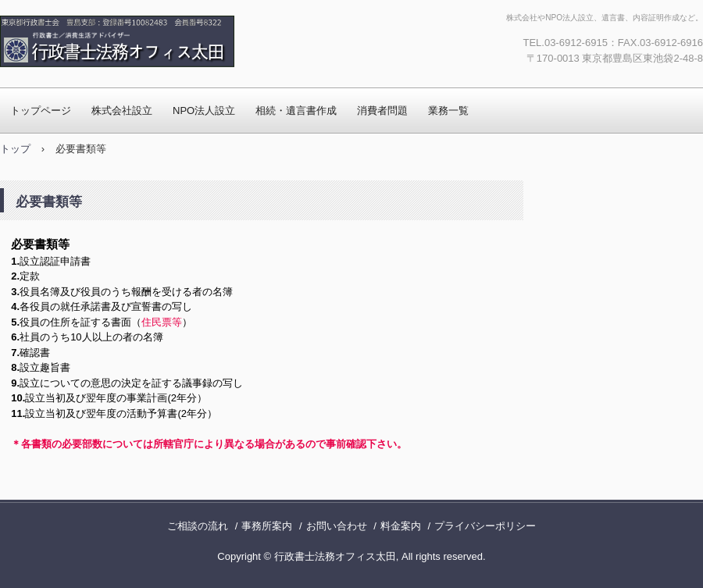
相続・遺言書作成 (296, 110)
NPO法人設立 (204, 110)
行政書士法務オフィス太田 (168, 41)
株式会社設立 (122, 110)
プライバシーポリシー (485, 526)
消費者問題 (382, 110)
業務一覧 (448, 110)
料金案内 (401, 526)
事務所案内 (267, 526)
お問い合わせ (337, 526)
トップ (15, 149)
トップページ (41, 110)
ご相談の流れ (198, 526)
